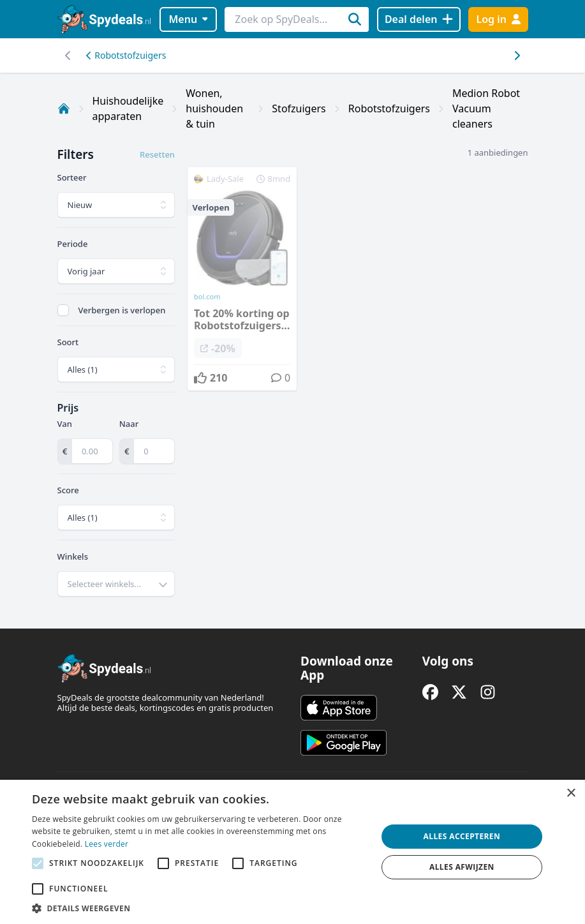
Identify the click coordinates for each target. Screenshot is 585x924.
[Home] (64, 108)
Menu (188, 19)
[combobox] (116, 584)
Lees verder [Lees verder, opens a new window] (107, 844)
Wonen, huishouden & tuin (214, 108)
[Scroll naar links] (517, 56)
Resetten (157, 154)
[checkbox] (63, 310)
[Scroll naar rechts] (69, 56)
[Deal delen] (419, 19)
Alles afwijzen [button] (462, 867)
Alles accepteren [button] (462, 836)
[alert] (292, 852)
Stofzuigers (299, 108)
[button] (199, 908)
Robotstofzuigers (126, 55)
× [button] (571, 794)
